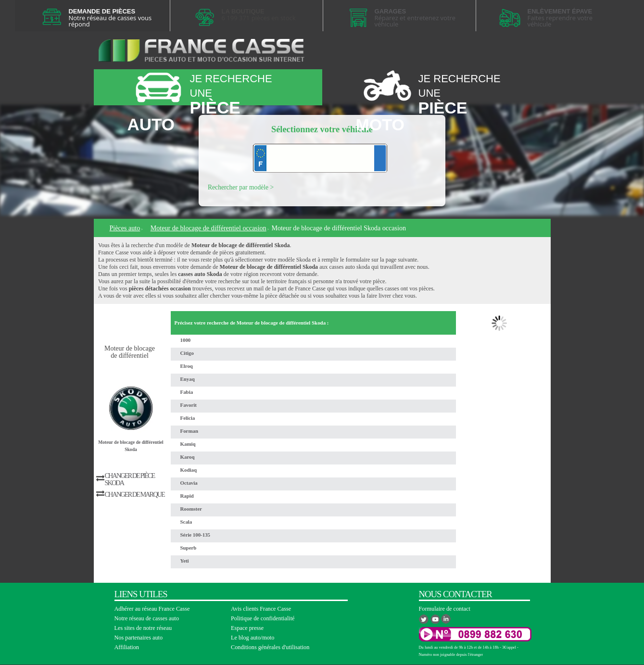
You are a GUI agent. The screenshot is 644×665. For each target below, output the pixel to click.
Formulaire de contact (445, 609)
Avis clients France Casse (261, 609)
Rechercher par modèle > (241, 187)
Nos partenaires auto (139, 638)
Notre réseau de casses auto (147, 618)
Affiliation (127, 647)
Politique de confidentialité (263, 618)
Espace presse (247, 628)
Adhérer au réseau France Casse (152, 609)
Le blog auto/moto (253, 638)
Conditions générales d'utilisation (270, 647)
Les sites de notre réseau (143, 628)
